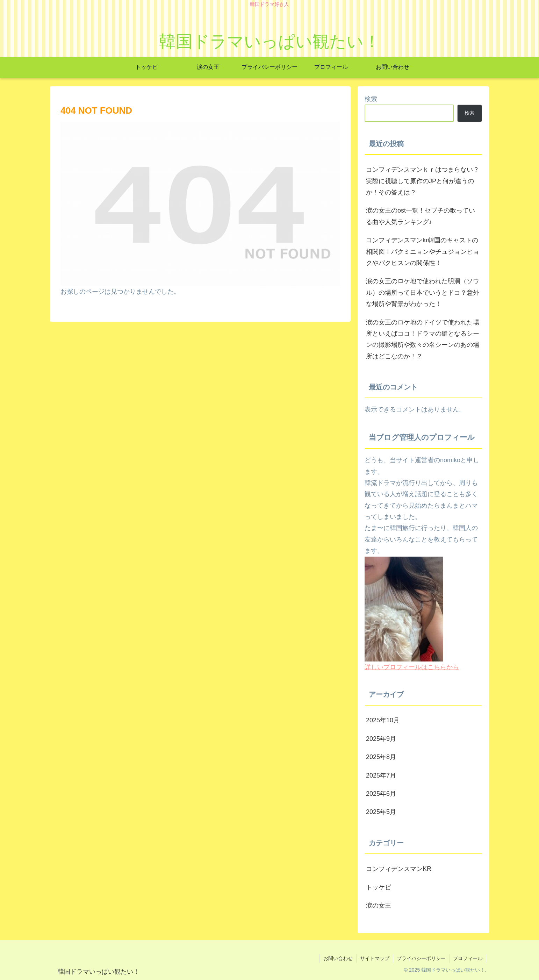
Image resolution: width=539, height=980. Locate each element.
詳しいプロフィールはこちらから (412, 667)
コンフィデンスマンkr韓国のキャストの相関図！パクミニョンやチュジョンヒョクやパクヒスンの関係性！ (423, 252)
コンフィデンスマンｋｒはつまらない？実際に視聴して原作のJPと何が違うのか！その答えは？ (423, 181)
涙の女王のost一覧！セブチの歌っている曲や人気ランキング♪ (421, 216)
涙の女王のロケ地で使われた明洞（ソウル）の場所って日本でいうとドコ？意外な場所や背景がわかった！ (423, 292)
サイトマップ (375, 958)
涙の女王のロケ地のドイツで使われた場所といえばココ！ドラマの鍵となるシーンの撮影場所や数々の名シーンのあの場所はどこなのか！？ (423, 339)
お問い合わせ (338, 958)
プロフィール (468, 958)
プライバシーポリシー (421, 958)
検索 (371, 99)
